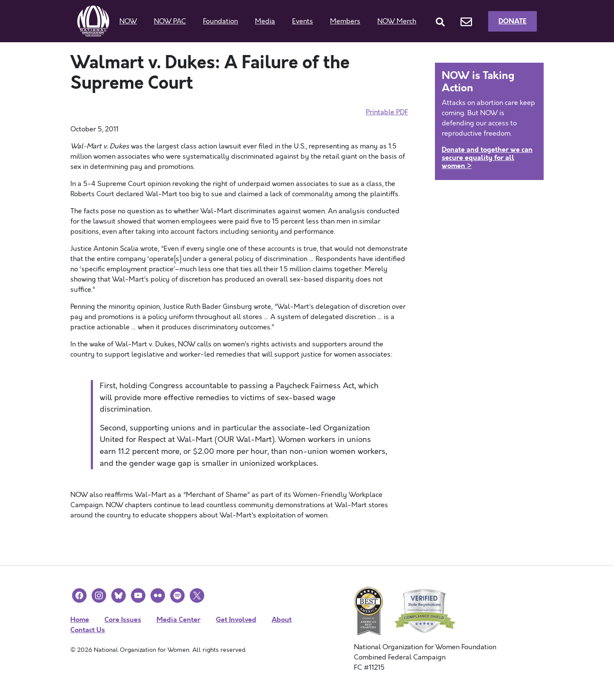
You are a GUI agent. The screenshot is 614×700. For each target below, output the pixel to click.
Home (80, 620)
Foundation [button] (220, 21)
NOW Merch (397, 21)
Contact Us (88, 630)
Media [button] (265, 21)
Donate (513, 21)
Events (303, 21)
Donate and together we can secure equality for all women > (487, 158)
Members (345, 21)
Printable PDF (387, 112)
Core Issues (123, 620)
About (282, 620)
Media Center (178, 620)
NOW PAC (170, 21)
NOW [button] (128, 21)
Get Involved (236, 620)
